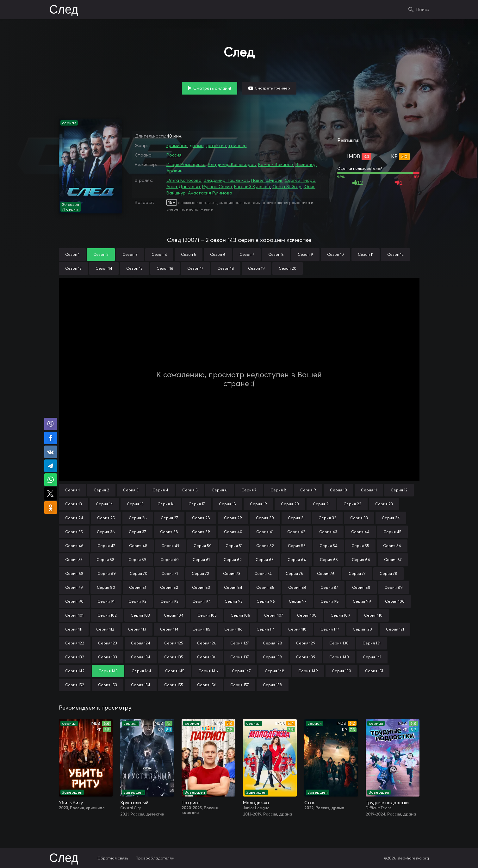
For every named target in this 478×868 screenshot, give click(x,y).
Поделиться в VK (51, 452)
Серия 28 (201, 518)
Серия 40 (233, 532)
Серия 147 (241, 671)
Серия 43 (328, 532)
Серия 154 (141, 685)
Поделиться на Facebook (51, 438)
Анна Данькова (183, 187)
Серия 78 (388, 573)
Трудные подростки (387, 803)
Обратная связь (113, 858)
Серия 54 (329, 546)
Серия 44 (360, 532)
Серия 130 (339, 643)
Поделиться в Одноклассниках (51, 508)
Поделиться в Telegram (51, 466)
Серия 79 (74, 587)
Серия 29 (233, 518)
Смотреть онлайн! (212, 88)
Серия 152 (75, 685)
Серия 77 (357, 573)
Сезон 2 (101, 254)
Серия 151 (374, 671)
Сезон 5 (189, 254)
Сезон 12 (395, 254)
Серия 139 (306, 657)
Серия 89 (394, 587)
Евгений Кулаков (252, 187)
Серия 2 (101, 490)
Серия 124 (141, 643)
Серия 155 (174, 685)
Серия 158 (273, 685)
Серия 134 (141, 657)
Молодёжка (256, 803)
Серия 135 (174, 657)
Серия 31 (296, 518)
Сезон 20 (288, 268)
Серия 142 (75, 671)
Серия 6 (220, 490)
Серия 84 (233, 587)
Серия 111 (74, 629)
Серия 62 (233, 560)
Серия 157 (240, 685)
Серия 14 (104, 504)
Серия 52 (265, 546)
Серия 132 (75, 657)
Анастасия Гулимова (210, 193)
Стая (310, 803)
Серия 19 (258, 504)
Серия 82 (169, 587)
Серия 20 (290, 504)
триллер (238, 145)
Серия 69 (107, 573)
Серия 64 (297, 560)
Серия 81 (138, 587)
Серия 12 (399, 490)
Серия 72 (200, 573)
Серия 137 (240, 657)
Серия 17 (197, 504)
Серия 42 (296, 532)
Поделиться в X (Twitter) (51, 494)
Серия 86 (297, 587)
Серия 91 (106, 601)
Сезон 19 (256, 268)
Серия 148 (275, 671)
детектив (216, 145)
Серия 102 (107, 615)
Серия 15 (135, 504)
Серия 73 (232, 573)
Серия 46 (74, 546)
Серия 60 (170, 560)
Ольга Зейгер (287, 187)
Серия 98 (330, 601)
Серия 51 (234, 546)
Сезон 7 (247, 254)
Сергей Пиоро (300, 180)
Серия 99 (362, 601)
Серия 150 (341, 671)
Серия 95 (234, 601)
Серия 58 (106, 560)
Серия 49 (171, 546)
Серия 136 (207, 657)
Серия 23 (384, 504)
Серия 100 (395, 601)
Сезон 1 (72, 254)
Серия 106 (240, 615)
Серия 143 (108, 671)
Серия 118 (297, 629)
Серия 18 (227, 504)
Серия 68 (74, 573)
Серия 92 (137, 601)
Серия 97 (298, 601)
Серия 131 (372, 643)
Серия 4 (160, 490)
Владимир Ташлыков (226, 180)
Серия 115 (201, 629)
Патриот (191, 803)
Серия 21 (321, 504)
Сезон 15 (134, 268)
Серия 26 (138, 518)
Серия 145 (175, 671)
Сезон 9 (305, 254)
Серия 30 (265, 518)
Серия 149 (308, 671)
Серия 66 (361, 560)
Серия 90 (74, 601)
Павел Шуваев (267, 180)
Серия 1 (72, 490)
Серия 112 (105, 629)
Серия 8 (278, 490)
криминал (177, 145)
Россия (174, 155)
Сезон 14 (104, 268)
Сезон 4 (159, 254)
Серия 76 (326, 573)
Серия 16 (166, 504)
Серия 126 (207, 643)
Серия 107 (274, 615)
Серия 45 (392, 532)
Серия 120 (362, 629)
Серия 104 (174, 615)
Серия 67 (393, 560)
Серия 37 (137, 532)
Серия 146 (208, 671)
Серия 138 (273, 657)
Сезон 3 (130, 254)
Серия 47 (106, 546)
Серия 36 (106, 532)
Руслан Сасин (217, 187)
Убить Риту (71, 803)
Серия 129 (306, 643)
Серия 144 (141, 671)
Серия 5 (190, 490)
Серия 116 (233, 629)
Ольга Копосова (184, 180)
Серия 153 (108, 685)
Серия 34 (391, 518)
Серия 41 (265, 532)
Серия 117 (265, 629)
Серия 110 (373, 615)
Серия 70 (139, 573)
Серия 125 (174, 643)
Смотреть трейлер (272, 88)
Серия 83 (201, 587)
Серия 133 (108, 657)
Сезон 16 (165, 268)
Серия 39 (201, 532)
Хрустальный (134, 803)
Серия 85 (265, 587)
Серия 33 (359, 518)
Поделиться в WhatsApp (51, 480)
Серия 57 (74, 560)
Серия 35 (74, 532)
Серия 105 (207, 615)
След (64, 10)
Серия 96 (266, 601)
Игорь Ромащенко (186, 164)
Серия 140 (339, 657)
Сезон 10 (335, 254)
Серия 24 (74, 518)
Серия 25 (106, 518)
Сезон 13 (73, 268)
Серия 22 (352, 504)
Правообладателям (155, 858)
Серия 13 (74, 504)
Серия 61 (201, 560)
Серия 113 (137, 629)
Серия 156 (207, 685)
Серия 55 (360, 546)
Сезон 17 (195, 268)
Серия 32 (327, 518)
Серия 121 (395, 629)
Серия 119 (330, 629)
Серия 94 (202, 601)
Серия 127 (240, 643)
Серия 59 (137, 560)
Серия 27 (169, 518)
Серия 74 (263, 573)
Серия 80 (106, 587)
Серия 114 (169, 629)
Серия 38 (169, 532)
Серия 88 (361, 587)
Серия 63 (265, 560)
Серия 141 (372, 657)
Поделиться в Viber (51, 424)
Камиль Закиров (276, 164)
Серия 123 (108, 643)
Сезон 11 (366, 254)
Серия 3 (131, 490)
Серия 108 (307, 615)
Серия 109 (340, 615)
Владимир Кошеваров (232, 164)
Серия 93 (169, 601)
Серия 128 (273, 643)
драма (197, 145)
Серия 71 (170, 573)
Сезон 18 (226, 268)
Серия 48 (138, 546)
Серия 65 (329, 560)
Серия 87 (329, 587)
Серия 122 (75, 643)
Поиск (423, 9)
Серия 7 (249, 490)
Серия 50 (203, 546)
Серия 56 (392, 546)
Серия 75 (294, 573)
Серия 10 (338, 490)
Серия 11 (369, 490)
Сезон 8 (276, 254)
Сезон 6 (218, 254)
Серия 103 (140, 615)
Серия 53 (297, 546)
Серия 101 (74, 615)
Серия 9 (308, 490)
